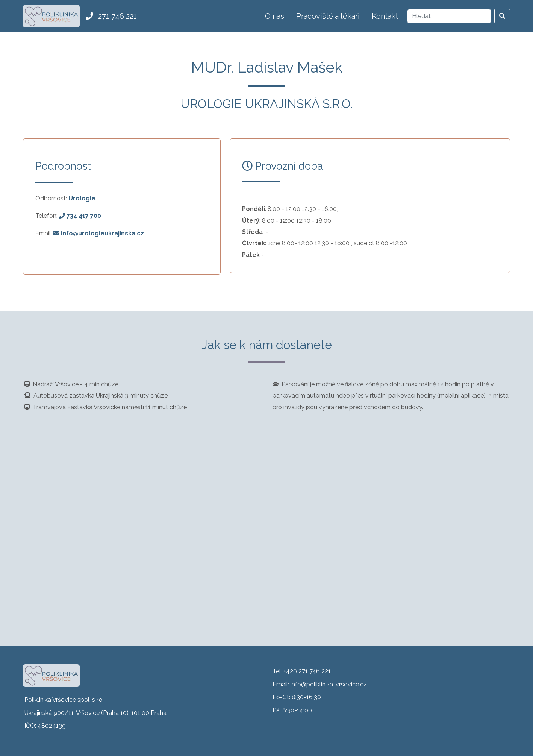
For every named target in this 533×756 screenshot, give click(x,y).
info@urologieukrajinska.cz (99, 233)
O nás (275, 16)
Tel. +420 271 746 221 (302, 671)
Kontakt (385, 16)
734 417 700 (80, 216)
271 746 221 (111, 16)
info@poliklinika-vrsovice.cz (329, 684)
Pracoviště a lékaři (328, 16)
